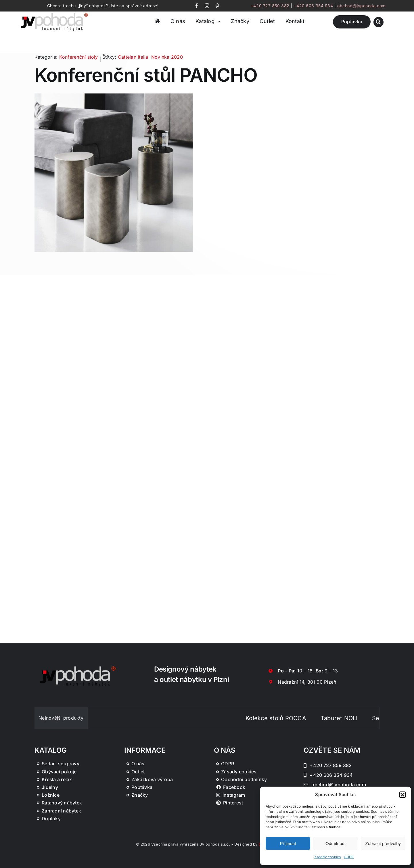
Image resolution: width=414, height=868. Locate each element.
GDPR (349, 857)
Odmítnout (336, 843)
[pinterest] (217, 6)
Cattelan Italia (133, 57)
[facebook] (197, 6)
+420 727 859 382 (270, 6)
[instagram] (207, 6)
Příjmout (288, 843)
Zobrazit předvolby (383, 843)
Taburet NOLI (347, 718)
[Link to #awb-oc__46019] (378, 22)
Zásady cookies (327, 857)
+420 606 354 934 (314, 6)
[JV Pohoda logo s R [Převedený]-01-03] (54, 13)
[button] (402, 795)
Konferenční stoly (79, 57)
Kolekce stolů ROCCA (284, 718)
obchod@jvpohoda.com (361, 6)
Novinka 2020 (167, 57)
